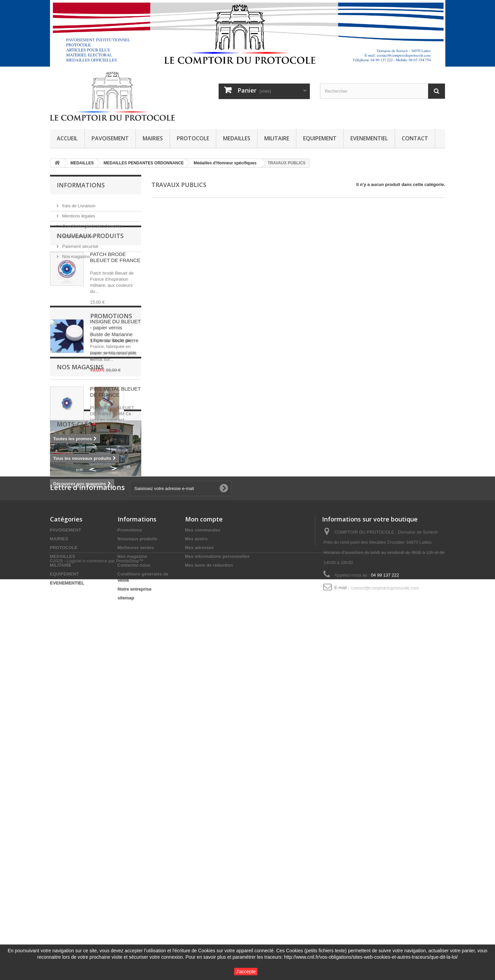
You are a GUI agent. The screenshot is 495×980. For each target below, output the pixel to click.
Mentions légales (78, 213)
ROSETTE (115, 783)
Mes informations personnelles (217, 896)
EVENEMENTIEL (369, 138)
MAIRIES (153, 138)
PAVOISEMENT (110, 138)
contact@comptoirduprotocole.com (384, 927)
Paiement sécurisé (80, 244)
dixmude (62, 763)
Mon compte (204, 859)
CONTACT (415, 138)
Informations (81, 185)
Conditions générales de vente (91, 223)
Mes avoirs (196, 878)
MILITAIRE (277, 138)
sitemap (126, 937)
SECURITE (93, 773)
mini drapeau (67, 753)
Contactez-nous (134, 905)
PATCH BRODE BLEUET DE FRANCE (115, 301)
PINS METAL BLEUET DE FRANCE (116, 435)
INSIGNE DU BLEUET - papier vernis (116, 368)
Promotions (78, 527)
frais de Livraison (78, 203)
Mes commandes (203, 870)
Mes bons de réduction (209, 905)
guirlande (122, 773)
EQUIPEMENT (320, 138)
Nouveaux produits (90, 279)
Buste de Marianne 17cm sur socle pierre (114, 548)
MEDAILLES (237, 138)
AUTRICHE (65, 783)
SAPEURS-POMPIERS (102, 763)
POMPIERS (100, 753)
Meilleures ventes (136, 887)
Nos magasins (76, 254)
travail (90, 783)
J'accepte (246, 972)
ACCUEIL (67, 138)
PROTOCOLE (193, 138)
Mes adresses (200, 887)
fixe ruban (64, 773)
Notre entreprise (78, 234)
